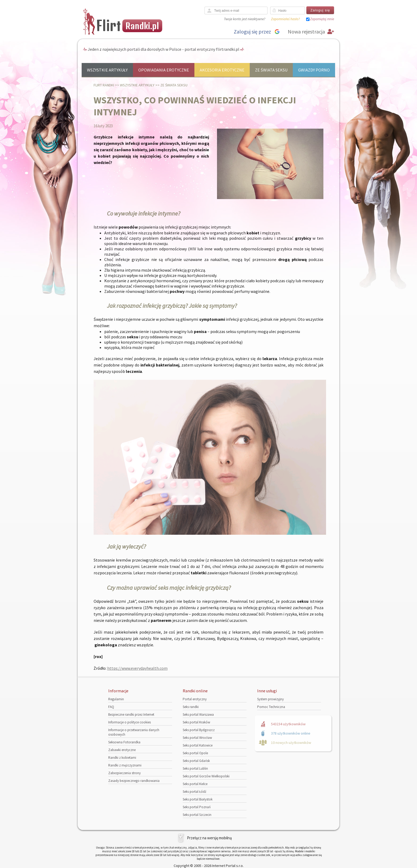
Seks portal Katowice (198, 745)
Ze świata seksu (271, 70)
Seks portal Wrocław (197, 738)
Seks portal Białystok (198, 799)
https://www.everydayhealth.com (137, 668)
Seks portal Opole (195, 753)
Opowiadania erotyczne (164, 70)
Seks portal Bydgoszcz (199, 730)
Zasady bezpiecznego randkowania (134, 781)
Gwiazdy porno (314, 70)
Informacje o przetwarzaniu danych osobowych (134, 732)
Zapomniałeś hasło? (285, 19)
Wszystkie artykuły (107, 70)
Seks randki (191, 707)
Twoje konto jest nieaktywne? (245, 19)
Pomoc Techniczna (271, 707)
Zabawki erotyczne (122, 750)
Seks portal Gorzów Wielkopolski (206, 776)
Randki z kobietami (122, 758)
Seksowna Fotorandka (124, 742)
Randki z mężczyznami (125, 765)
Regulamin (116, 699)
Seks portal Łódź (195, 792)
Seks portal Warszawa (198, 715)
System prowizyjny (270, 699)
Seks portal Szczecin (197, 815)
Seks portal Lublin (195, 768)
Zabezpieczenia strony (124, 773)
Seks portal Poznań (197, 807)
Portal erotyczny (195, 699)
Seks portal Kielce (195, 784)
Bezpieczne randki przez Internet (131, 715)
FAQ (111, 707)
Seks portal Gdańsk (196, 761)
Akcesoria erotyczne (222, 70)
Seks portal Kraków (196, 722)
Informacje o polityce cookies (130, 722)
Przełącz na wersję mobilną (209, 838)
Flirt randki (104, 85)
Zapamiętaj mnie (322, 19)
